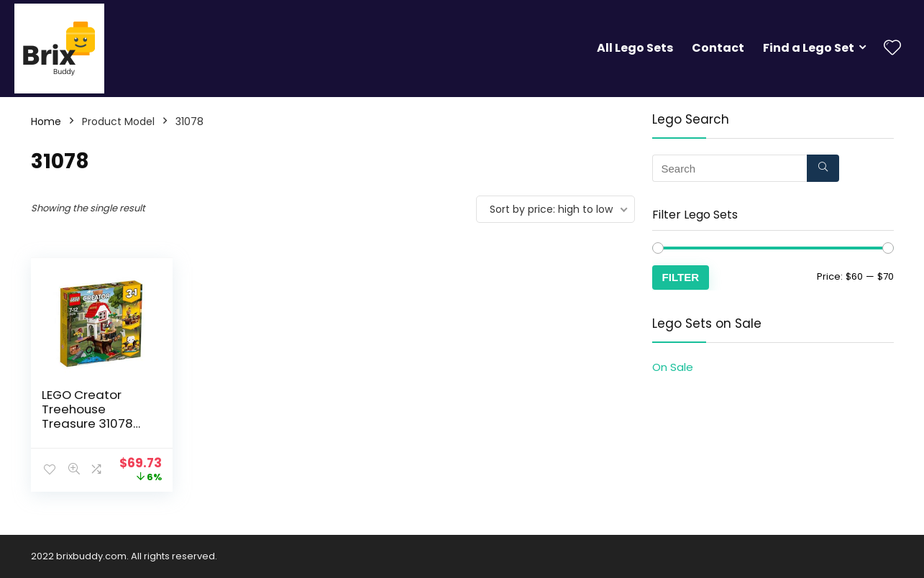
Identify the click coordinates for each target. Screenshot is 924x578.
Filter (681, 277)
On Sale (673, 367)
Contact (718, 48)
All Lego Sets (635, 48)
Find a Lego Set (809, 48)
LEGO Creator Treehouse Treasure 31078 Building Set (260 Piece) (93, 423)
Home (46, 121)
